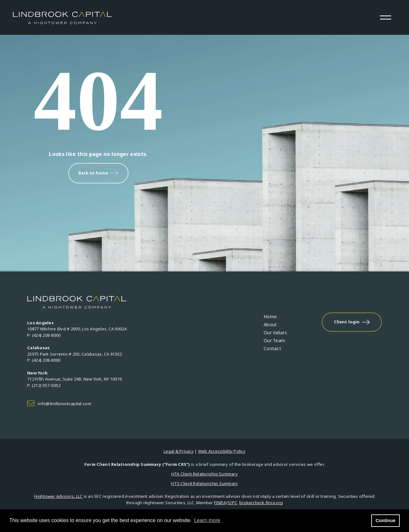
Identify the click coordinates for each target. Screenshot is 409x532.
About (270, 324)
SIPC (232, 503)
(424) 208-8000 (46, 335)
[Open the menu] (385, 17)
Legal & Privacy (179, 451)
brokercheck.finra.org (261, 503)
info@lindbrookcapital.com (64, 404)
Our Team (274, 340)
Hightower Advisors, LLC (58, 496)
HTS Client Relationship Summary (204, 483)
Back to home (98, 173)
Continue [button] (385, 520)
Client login (352, 322)
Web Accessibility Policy (222, 451)
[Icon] (32, 404)
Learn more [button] (207, 520)
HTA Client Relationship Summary (204, 474)
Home (270, 316)
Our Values (275, 332)
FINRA (220, 503)
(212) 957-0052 (46, 385)
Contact (272, 348)
